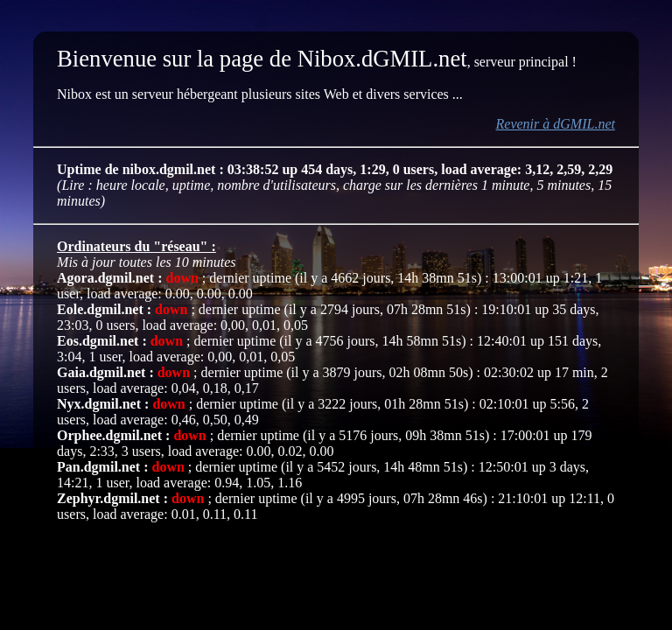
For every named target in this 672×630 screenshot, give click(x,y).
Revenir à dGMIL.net (556, 124)
